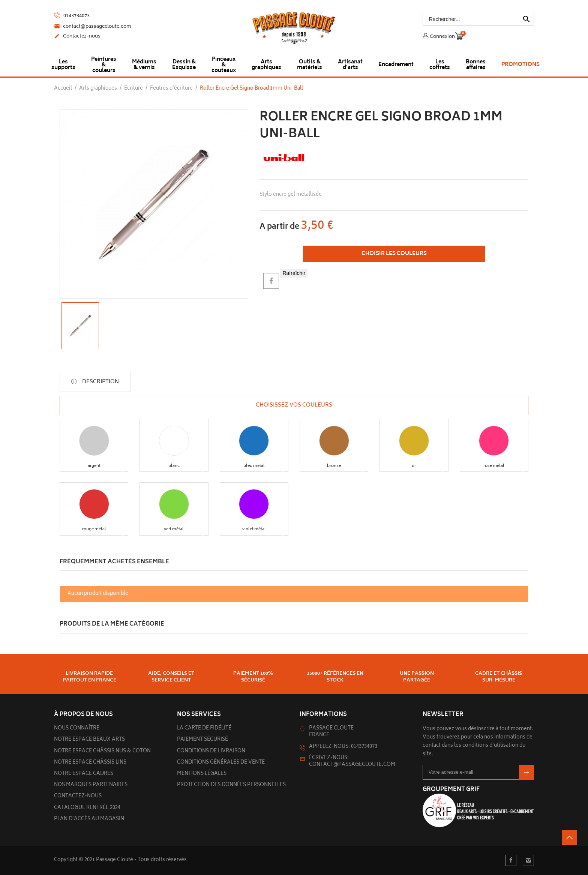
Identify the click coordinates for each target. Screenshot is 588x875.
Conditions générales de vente (221, 763)
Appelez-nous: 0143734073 (343, 747)
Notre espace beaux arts (89, 740)
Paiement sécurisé (202, 740)
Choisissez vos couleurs (294, 405)
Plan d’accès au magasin (89, 819)
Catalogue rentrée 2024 (87, 808)
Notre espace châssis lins (90, 763)
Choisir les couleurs (394, 254)
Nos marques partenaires (91, 785)
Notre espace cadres (84, 774)
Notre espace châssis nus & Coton (102, 751)
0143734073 (72, 16)
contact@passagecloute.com (93, 27)
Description (100, 382)
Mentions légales (202, 774)
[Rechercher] (478, 19)
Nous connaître (77, 729)
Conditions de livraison (211, 751)
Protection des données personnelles (231, 785)
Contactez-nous (77, 37)
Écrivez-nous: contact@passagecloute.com (352, 762)
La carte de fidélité (204, 729)
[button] (94, 441)
